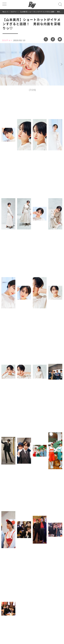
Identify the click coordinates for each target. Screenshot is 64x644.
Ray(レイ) (5, 12)
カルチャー (14, 12)
